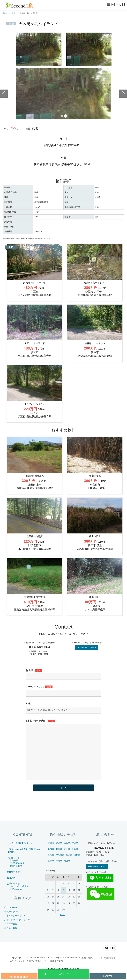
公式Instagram (16, 899)
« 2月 (62, 924)
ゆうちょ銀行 (11, 938)
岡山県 (67, 871)
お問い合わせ (13, 893)
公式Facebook (11, 917)
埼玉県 (67, 859)
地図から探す (16, 876)
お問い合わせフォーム (87, 657)
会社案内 (11, 887)
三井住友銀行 (11, 934)
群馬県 (59, 859)
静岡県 (59, 871)
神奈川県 (60, 865)
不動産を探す (13, 867)
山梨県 (77, 865)
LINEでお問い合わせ (19, 896)
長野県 (51, 871)
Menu (118, 5)
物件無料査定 (13, 882)
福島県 (67, 853)
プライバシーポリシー (15, 926)
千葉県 (75, 859)
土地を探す (15, 870)
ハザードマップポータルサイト (19, 930)
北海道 (51, 853)
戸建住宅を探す (17, 873)
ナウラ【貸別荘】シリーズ (20, 853)
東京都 (51, 865)
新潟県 (69, 865)
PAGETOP (108, 976)
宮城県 (59, 853)
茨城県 (75, 853)
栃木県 (51, 859)
